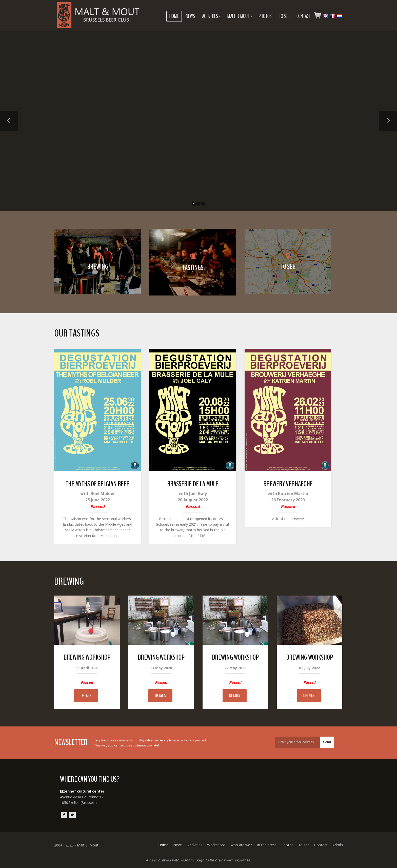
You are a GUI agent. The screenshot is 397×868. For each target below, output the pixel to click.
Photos (265, 16)
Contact (304, 16)
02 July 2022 (309, 668)
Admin (338, 845)
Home (174, 16)
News (190, 16)
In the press (267, 845)
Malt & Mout (240, 16)
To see (284, 16)
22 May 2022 (235, 668)
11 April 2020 (87, 668)
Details (86, 696)
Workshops (216, 845)
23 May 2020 (161, 668)
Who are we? (241, 845)
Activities (211, 16)
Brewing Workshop (87, 657)
